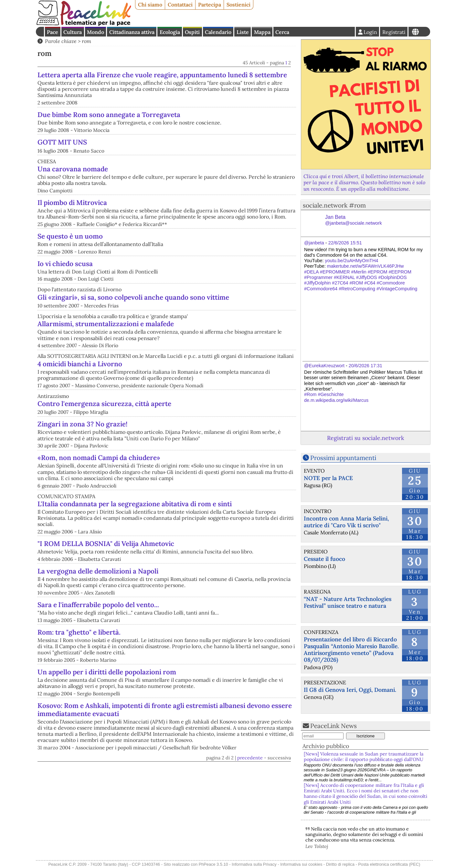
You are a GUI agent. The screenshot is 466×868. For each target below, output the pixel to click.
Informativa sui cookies (301, 864)
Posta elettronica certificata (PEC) (389, 864)
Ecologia (170, 32)
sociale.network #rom (334, 205)
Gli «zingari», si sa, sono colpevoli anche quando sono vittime (133, 324)
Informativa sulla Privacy (254, 864)
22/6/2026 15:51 (345, 243)
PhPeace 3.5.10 (213, 864)
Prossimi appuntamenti (343, 458)
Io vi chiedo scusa (65, 291)
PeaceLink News (334, 726)
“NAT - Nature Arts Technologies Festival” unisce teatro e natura (348, 602)
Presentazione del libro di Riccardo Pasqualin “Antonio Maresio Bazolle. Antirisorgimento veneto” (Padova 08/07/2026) (351, 649)
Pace (53, 32)
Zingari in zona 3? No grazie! (150, 451)
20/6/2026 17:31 (365, 366)
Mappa (262, 32)
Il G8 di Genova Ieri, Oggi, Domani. (350, 690)
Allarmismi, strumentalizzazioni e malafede (106, 351)
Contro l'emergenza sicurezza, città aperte (104, 431)
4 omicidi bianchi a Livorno (80, 391)
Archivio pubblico (326, 746)
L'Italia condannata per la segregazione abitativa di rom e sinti (135, 568)
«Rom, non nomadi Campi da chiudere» (99, 521)
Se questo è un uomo (70, 263)
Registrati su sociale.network (365, 438)
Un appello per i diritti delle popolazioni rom (107, 736)
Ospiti (192, 32)
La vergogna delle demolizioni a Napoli (98, 635)
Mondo (95, 32)
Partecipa (210, 5)
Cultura (73, 32)
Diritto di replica (340, 864)
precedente (250, 821)
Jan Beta (354, 220)
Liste (243, 32)
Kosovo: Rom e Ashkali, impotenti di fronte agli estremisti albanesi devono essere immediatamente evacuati (165, 773)
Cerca (282, 32)
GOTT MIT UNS (62, 169)
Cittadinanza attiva (132, 32)
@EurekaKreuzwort (324, 366)
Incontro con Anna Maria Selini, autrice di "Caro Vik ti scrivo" (346, 522)
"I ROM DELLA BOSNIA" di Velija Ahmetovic (106, 607)
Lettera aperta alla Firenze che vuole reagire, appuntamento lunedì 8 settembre (199, 79)
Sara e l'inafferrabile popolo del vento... (98, 668)
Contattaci (180, 5)
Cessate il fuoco (324, 559)
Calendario (218, 32)
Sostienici (238, 5)
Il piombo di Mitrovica (72, 230)
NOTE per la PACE (328, 478)
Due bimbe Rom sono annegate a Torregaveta (176, 123)
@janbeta (314, 243)
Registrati (394, 32)
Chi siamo (150, 5)
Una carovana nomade (73, 196)
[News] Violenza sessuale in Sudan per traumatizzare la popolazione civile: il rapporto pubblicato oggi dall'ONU (364, 757)
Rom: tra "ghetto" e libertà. (79, 696)
